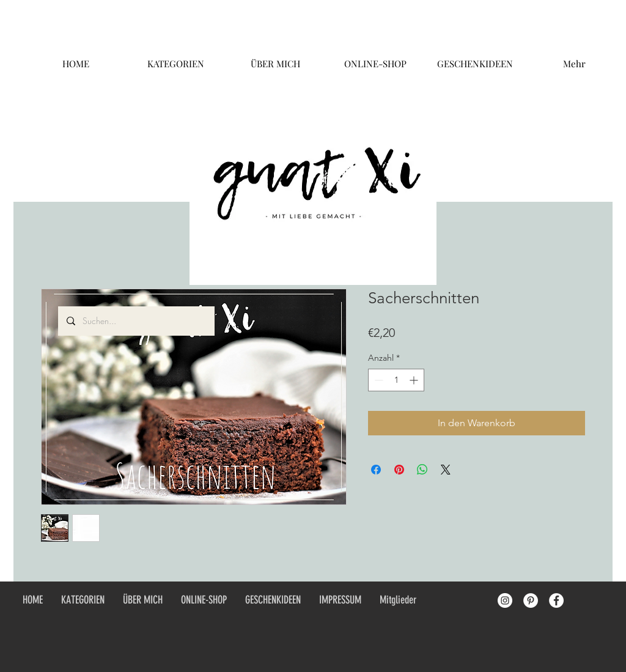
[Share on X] (446, 470)
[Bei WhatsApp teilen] (422, 470)
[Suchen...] (136, 321)
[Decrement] (377, 380)
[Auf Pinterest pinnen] (399, 470)
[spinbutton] (396, 380)
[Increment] (415, 380)
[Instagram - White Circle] (505, 600)
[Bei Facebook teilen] (376, 470)
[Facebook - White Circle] (556, 600)
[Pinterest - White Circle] (531, 600)
